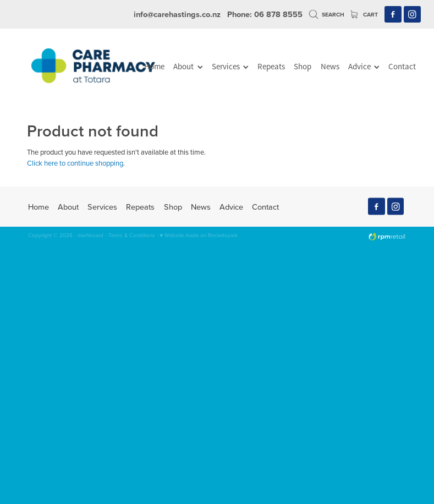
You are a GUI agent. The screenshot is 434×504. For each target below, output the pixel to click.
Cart (364, 15)
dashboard (90, 235)
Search (327, 15)
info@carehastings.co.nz (177, 14)
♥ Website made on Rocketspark (199, 235)
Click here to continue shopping (75, 163)
